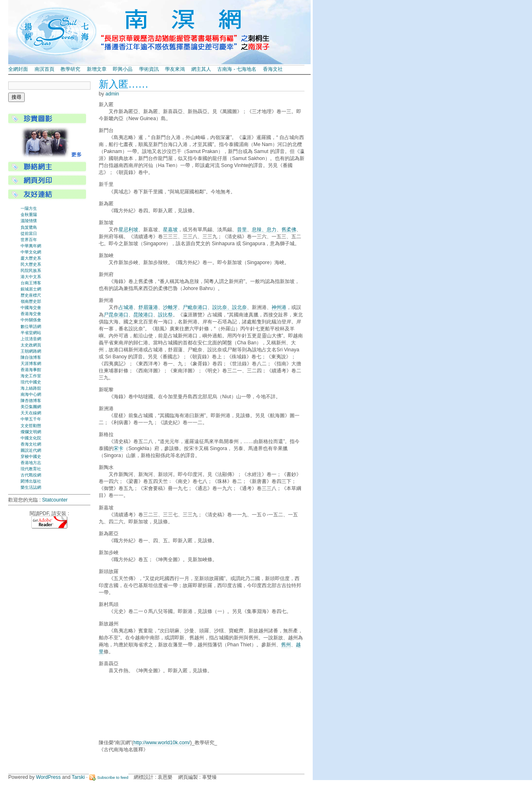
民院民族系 (31, 271)
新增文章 (97, 69)
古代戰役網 (31, 475)
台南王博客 (31, 283)
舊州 (286, 645)
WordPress (49, 777)
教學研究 (70, 69)
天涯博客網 (31, 363)
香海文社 (273, 69)
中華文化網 (31, 252)
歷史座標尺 (31, 295)
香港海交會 (31, 314)
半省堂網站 (31, 333)
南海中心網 (31, 394)
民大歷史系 (31, 264)
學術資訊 (149, 69)
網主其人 (201, 69)
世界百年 (29, 240)
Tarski (78, 777)
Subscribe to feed (113, 777)
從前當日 (29, 233)
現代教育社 (31, 469)
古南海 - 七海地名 (237, 69)
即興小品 (123, 69)
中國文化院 (31, 438)
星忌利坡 (128, 230)
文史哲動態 (31, 426)
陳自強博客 (31, 357)
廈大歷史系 (31, 258)
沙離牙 (170, 307)
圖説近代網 (31, 450)
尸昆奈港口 (116, 315)
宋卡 (118, 448)
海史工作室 (31, 376)
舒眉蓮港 (148, 307)
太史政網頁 (31, 345)
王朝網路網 (31, 351)
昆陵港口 (143, 315)
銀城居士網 (31, 289)
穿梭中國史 (31, 456)
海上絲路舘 (31, 388)
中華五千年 (31, 419)
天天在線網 (31, 413)
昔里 (242, 230)
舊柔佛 (289, 230)
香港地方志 (31, 463)
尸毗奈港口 (195, 307)
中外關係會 (31, 320)
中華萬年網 (31, 246)
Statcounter (55, 500)
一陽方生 (29, 208)
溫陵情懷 (29, 221)
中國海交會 (31, 308)
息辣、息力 (264, 230)
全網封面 (18, 69)
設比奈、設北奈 (230, 307)
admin (112, 94)
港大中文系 (31, 277)
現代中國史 (31, 382)
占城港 (126, 307)
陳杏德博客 (31, 401)
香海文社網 (31, 444)
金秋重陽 (29, 215)
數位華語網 (31, 326)
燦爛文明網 (31, 432)
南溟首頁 (44, 69)
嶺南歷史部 (31, 301)
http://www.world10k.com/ (162, 743)
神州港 (279, 307)
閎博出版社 (31, 481)
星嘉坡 (170, 230)
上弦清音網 (31, 339)
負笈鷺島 (29, 227)
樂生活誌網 (31, 487)
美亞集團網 (31, 407)
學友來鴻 (175, 69)
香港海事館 (31, 370)
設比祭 (165, 315)
